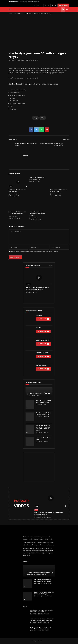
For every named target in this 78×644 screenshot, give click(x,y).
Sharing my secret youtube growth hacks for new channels (30, 2)
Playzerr (13, 60)
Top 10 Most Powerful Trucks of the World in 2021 (52, 144)
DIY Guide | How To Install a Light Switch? (17, 191)
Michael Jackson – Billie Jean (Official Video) (44, 401)
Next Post (66, 139)
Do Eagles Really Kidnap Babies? (41, 628)
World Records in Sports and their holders (26, 144)
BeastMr (39, 328)
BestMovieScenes (42, 365)
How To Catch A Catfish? (38, 177)
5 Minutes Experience (43, 353)
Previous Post (13, 139)
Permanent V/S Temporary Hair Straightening (59, 191)
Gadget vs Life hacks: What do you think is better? (17, 213)
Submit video (63, 5)
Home (10, 14)
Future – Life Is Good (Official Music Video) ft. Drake (37, 289)
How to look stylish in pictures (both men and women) (37, 214)
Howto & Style (18, 14)
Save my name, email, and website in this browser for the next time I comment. (35, 252)
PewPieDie (39, 315)
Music (36, 510)
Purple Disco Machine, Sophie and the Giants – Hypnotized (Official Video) (44, 428)
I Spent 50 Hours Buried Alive (44, 439)
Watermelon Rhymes (43, 340)
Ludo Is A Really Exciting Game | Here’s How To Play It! (44, 593)
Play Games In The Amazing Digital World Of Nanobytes (43, 580)
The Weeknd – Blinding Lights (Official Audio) (43, 414)
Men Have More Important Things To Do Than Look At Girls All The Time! (42, 620)
